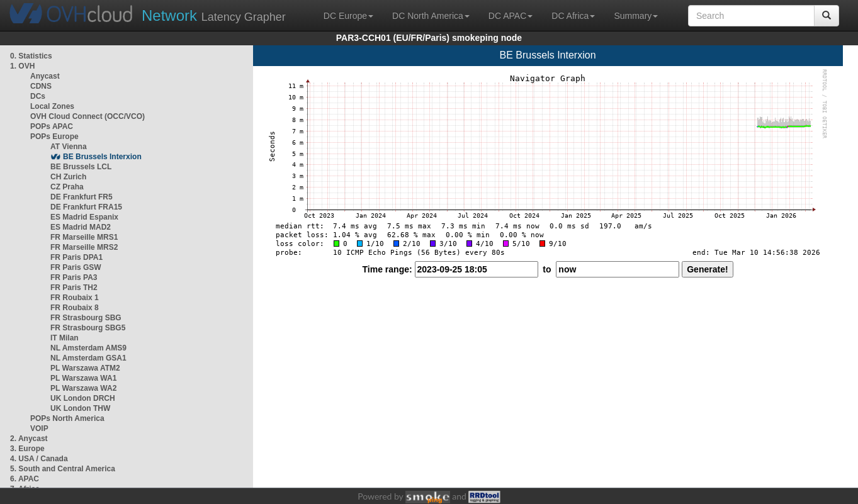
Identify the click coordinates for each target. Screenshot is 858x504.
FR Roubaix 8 (75, 308)
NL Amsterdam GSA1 (88, 358)
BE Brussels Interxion (102, 157)
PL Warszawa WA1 (83, 378)
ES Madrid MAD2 (81, 227)
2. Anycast (29, 439)
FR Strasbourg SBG (86, 318)
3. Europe (27, 449)
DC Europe (348, 16)
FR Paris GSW (76, 267)
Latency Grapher (214, 15)
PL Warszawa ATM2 (85, 368)
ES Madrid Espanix (84, 217)
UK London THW (80, 408)
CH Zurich (68, 177)
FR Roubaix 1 (75, 298)
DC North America (431, 16)
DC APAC (511, 16)
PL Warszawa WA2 (83, 388)
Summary (636, 16)
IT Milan (65, 338)
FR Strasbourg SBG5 (88, 328)
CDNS (41, 86)
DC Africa (573, 16)
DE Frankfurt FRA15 (86, 207)
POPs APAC (52, 126)
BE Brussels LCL (81, 167)
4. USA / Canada (39, 459)
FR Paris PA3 (74, 277)
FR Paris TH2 (74, 288)
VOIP (39, 428)
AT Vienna (69, 147)
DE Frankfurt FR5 (82, 197)
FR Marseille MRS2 (84, 247)
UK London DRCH (83, 398)
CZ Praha (67, 187)
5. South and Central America (63, 469)
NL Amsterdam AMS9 (88, 348)
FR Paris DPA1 (76, 257)
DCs (38, 96)
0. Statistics (31, 56)
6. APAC (25, 479)
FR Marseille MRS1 (84, 237)
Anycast (45, 76)
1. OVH (22, 66)
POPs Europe (54, 137)
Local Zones (52, 106)
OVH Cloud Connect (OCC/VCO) (87, 116)
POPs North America (67, 418)
